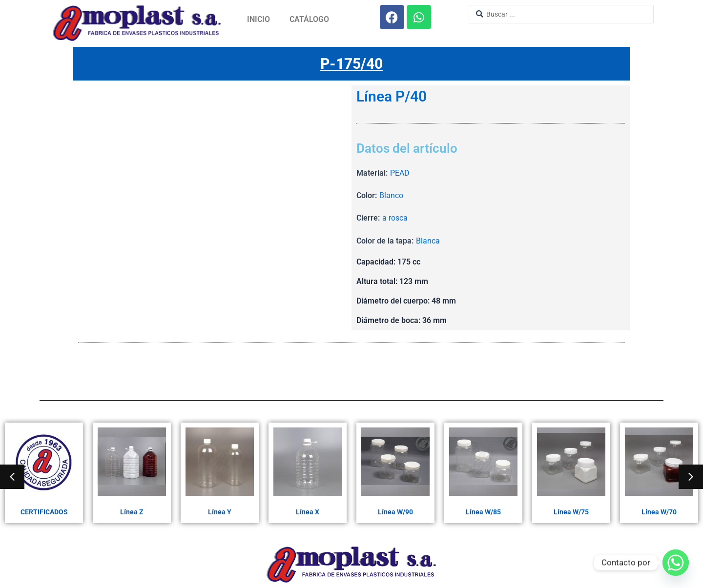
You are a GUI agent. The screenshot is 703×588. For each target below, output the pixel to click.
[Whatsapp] (676, 563)
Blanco (391, 195)
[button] (12, 477)
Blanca (428, 241)
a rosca (395, 218)
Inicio (258, 19)
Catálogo (309, 19)
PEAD (400, 173)
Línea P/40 (392, 97)
